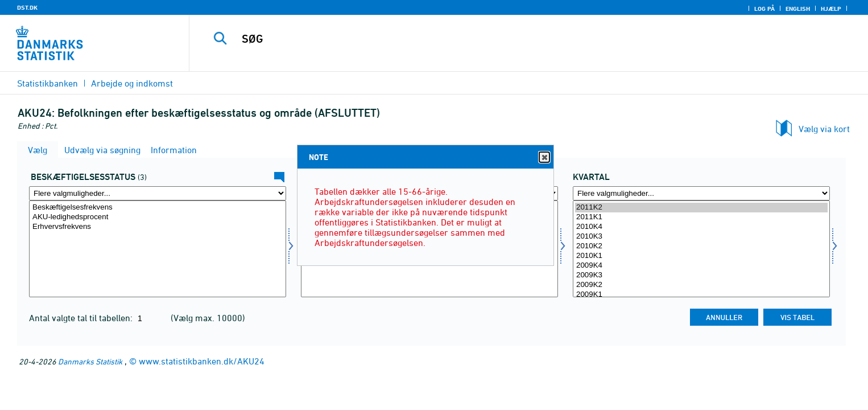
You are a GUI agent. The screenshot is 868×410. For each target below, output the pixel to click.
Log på (764, 9)
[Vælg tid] (701, 249)
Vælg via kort (824, 129)
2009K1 (701, 295)
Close (544, 157)
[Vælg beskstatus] (158, 249)
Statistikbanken (47, 83)
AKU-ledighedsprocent (158, 217)
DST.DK (27, 7)
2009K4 (701, 266)
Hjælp (831, 9)
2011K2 (701, 208)
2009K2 (701, 285)
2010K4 (701, 227)
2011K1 (701, 217)
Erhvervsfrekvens (158, 227)
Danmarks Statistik (90, 361)
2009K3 (701, 275)
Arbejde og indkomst (132, 83)
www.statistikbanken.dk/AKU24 (202, 361)
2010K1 (701, 256)
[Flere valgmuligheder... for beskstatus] (158, 193)
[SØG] (505, 39)
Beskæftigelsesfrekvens (158, 208)
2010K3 (701, 237)
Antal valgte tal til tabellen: (82, 318)
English (798, 9)
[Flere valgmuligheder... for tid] (701, 193)
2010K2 (701, 246)
